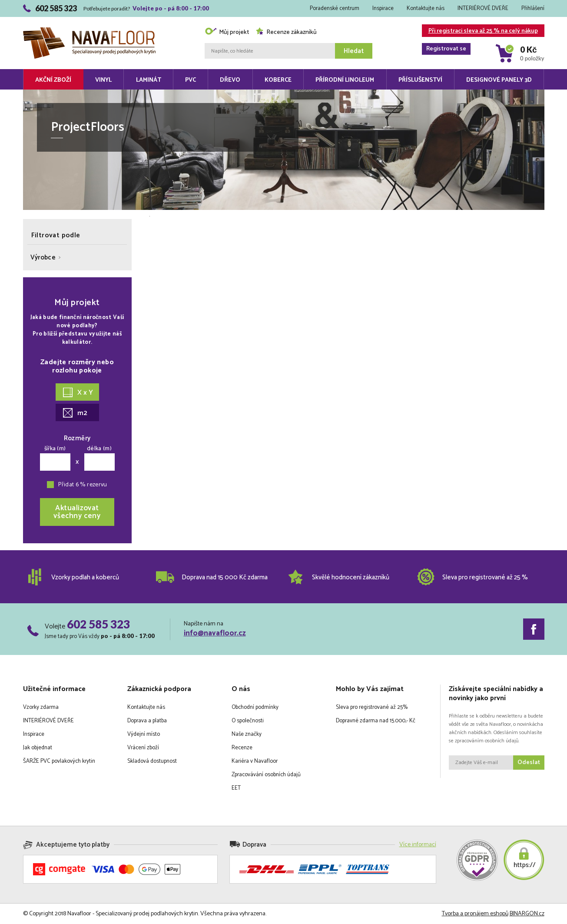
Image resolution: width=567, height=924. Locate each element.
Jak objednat (38, 748)
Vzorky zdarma (41, 707)
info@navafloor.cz (215, 633)
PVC (191, 80)
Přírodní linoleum (345, 80)
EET (236, 788)
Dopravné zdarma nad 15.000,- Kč (376, 721)
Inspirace (383, 8)
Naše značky (247, 734)
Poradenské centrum (335, 8)
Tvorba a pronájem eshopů (475, 914)
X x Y (78, 393)
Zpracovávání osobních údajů (266, 775)
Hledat (354, 51)
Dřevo (230, 80)
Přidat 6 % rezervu (83, 485)
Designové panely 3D (499, 80)
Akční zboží (53, 80)
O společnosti (248, 721)
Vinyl (103, 80)
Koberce (278, 80)
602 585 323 (98, 624)
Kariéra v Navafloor (255, 761)
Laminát (149, 80)
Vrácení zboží (143, 748)
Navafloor (89, 31)
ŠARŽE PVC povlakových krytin (59, 761)
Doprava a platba (147, 721)
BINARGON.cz (527, 914)
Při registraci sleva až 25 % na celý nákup (480, 32)
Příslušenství (420, 80)
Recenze (242, 748)
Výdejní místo (144, 734)
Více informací (418, 845)
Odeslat (529, 763)
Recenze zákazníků (286, 32)
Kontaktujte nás (426, 8)
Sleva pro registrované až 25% (372, 707)
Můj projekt (227, 32)
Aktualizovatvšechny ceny (77, 512)
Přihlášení (533, 8)
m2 (75, 413)
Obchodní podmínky (255, 707)
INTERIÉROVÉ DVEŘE (483, 8)
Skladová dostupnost (152, 761)
